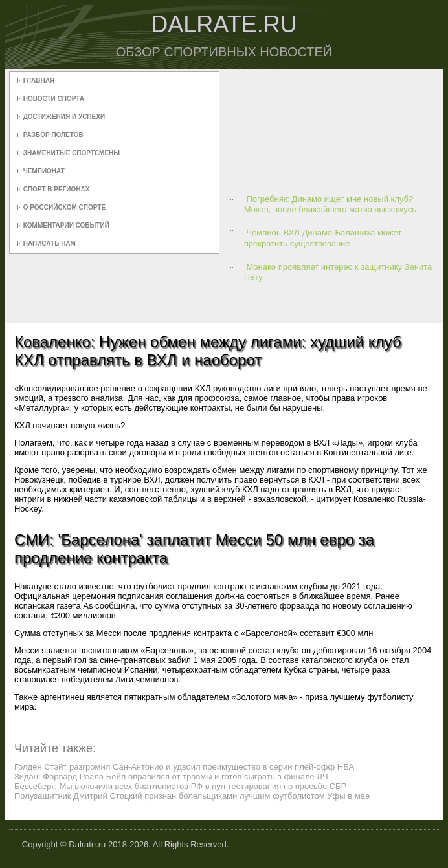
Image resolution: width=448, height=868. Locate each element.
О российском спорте (64, 207)
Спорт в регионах (57, 189)
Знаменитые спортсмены (72, 153)
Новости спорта (54, 99)
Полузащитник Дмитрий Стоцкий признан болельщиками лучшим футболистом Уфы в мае (192, 796)
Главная (39, 81)
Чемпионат (44, 171)
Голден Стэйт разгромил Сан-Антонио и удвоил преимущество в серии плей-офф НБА (184, 767)
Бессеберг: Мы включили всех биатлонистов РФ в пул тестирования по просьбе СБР (180, 786)
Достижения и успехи (64, 117)
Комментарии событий (66, 225)
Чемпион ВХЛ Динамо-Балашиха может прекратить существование (323, 238)
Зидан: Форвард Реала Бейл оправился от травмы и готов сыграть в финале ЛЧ (171, 776)
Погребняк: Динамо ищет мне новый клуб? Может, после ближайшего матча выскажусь (330, 204)
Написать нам (50, 244)
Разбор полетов (53, 135)
